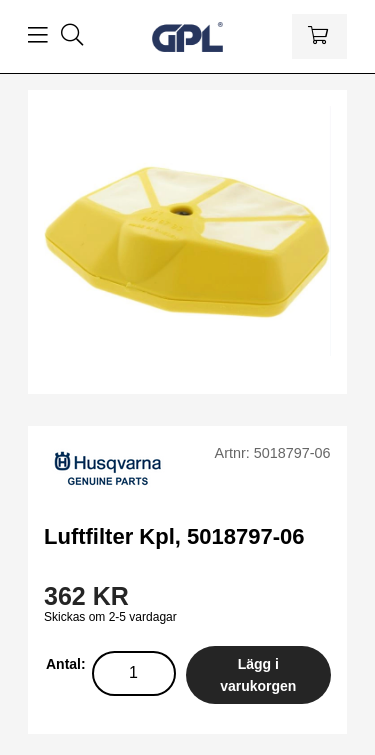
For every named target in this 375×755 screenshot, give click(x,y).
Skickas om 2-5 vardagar (110, 617)
